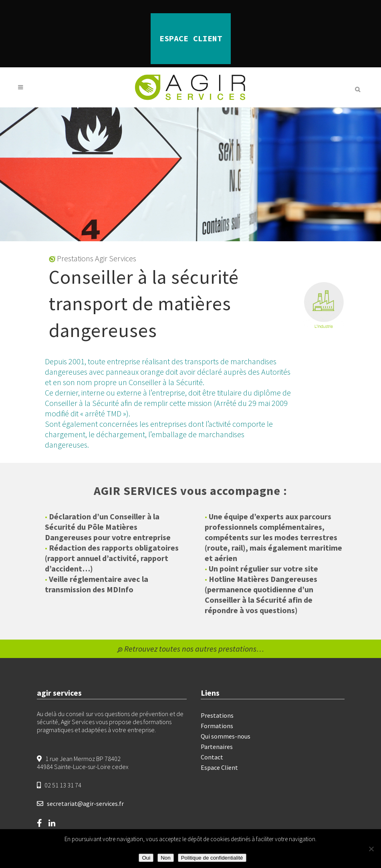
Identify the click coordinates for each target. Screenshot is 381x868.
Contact (212, 757)
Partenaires (217, 747)
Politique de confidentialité (212, 858)
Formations (217, 726)
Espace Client (219, 767)
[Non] (371, 849)
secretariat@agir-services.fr (85, 803)
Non (165, 858)
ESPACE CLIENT (191, 38)
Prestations (217, 715)
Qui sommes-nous (226, 736)
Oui (146, 858)
